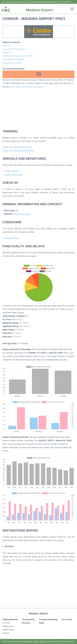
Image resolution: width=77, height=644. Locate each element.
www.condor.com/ (22, 214)
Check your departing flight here (18, 150)
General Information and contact (18, 56)
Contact (36, 641)
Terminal (7, 46)
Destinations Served (12, 63)
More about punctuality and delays (27, 87)
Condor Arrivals (11, 171)
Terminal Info (28, 619)
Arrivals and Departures (14, 49)
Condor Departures (13, 174)
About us (43, 641)
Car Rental (67, 619)
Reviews (26, 623)
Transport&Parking (48, 619)
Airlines (6, 633)
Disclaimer (28, 641)
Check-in (7, 52)
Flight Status (8, 630)
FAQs (42, 623)
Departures (8, 626)
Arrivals (6, 623)
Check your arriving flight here (17, 147)
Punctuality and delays (13, 59)
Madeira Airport (40, 10)
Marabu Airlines (11, 238)
